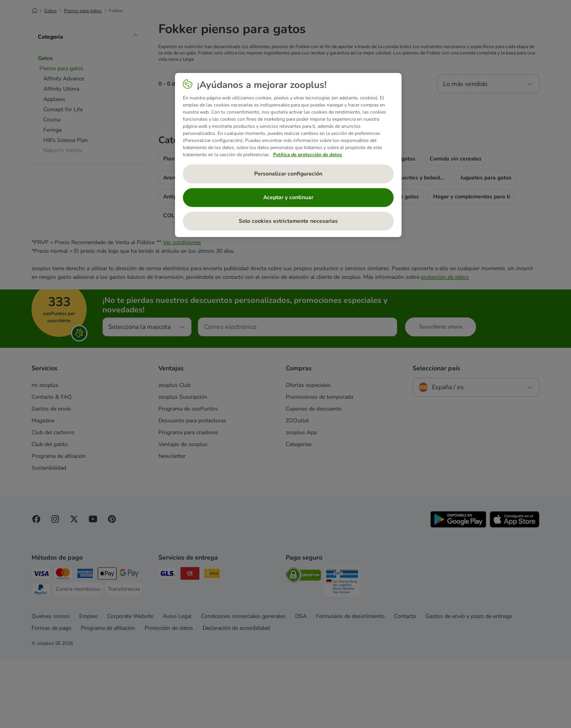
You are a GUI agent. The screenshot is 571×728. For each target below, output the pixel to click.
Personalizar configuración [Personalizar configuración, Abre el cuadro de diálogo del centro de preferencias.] (288, 174)
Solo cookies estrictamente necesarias (288, 221)
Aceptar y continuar (288, 197)
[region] (288, 155)
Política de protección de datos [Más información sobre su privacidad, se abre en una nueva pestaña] (308, 155)
